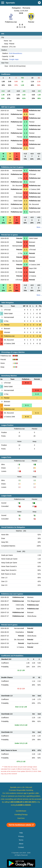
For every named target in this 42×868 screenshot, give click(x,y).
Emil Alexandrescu (16, 53)
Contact (21, 847)
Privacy (21, 836)
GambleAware (21, 811)
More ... (39, 227)
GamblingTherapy (21, 815)
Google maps (14, 59)
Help (21, 833)
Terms (21, 840)
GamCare (21, 818)
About (21, 844)
